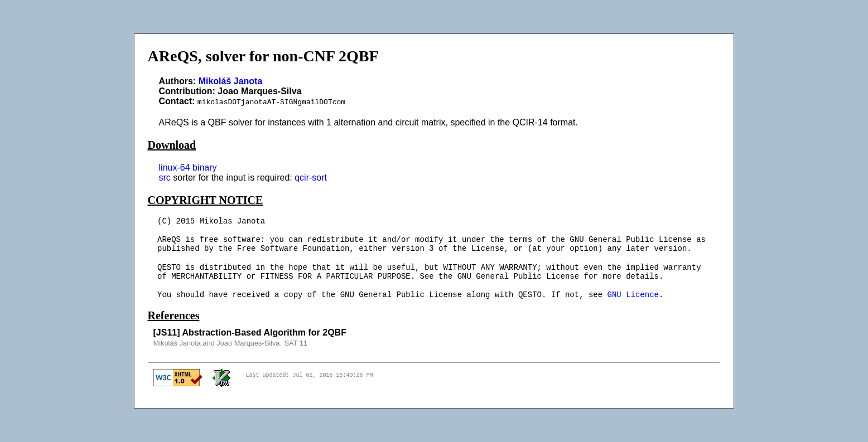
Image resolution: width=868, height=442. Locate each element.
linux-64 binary (188, 167)
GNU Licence (633, 295)
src (165, 178)
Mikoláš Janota (231, 81)
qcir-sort (311, 178)
